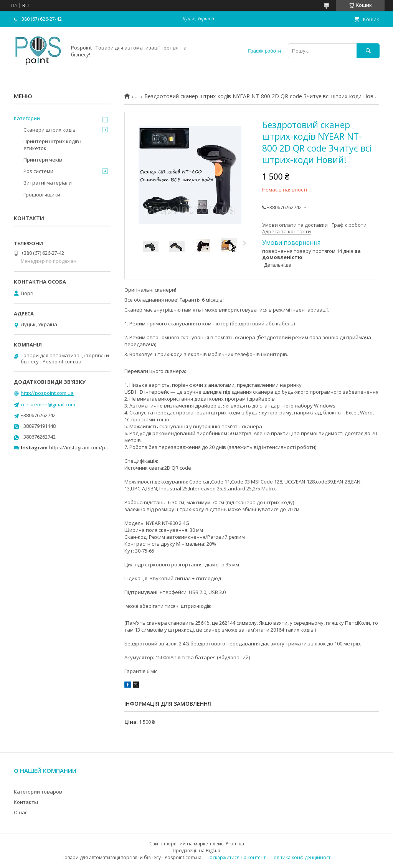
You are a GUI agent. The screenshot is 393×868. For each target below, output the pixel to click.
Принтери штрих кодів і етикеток (52, 145)
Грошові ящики (42, 195)
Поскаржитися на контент (236, 857)
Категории (27, 118)
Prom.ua (235, 844)
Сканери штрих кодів (50, 130)
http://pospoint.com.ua (47, 393)
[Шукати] (368, 51)
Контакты (26, 802)
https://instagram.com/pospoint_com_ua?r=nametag (110, 447)
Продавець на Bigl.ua (196, 851)
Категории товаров (38, 792)
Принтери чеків (43, 160)
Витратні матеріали (48, 183)
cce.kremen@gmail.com (48, 404)
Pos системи (38, 171)
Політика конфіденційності (301, 857)
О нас (21, 812)
